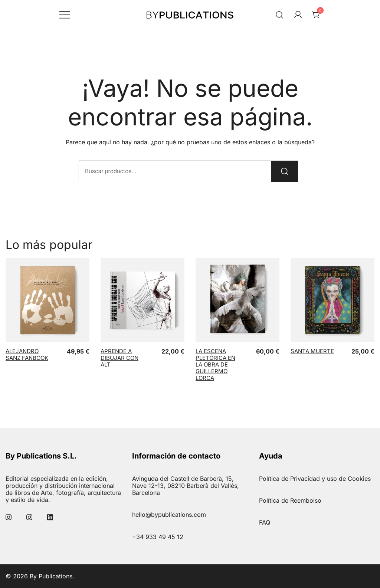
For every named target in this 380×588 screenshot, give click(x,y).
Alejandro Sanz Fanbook (27, 354)
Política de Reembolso (290, 500)
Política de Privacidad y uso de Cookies (315, 479)
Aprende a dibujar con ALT (119, 358)
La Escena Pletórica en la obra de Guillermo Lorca (215, 364)
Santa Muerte (312, 351)
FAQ (265, 522)
